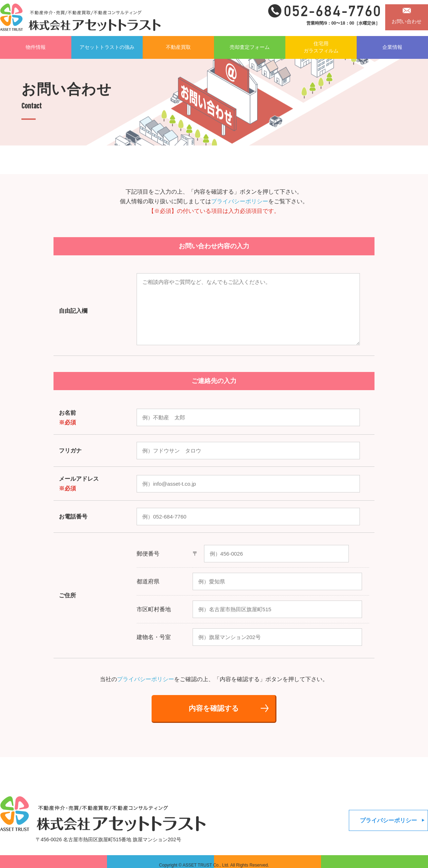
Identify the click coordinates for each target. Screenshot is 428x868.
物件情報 (36, 47)
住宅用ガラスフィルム (321, 47)
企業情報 (392, 47)
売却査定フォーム (250, 47)
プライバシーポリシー (240, 201)
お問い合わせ (407, 21)
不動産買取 (178, 47)
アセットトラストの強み (107, 47)
